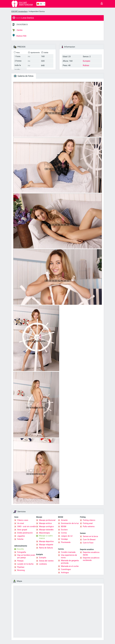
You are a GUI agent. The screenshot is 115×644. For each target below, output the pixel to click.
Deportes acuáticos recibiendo (91, 559)
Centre (18, 30)
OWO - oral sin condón (27, 526)
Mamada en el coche (70, 566)
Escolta (20, 549)
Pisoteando (66, 542)
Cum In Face (88, 543)
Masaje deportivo (46, 541)
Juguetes (21, 536)
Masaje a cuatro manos (46, 537)
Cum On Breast (89, 540)
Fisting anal (88, 523)
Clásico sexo (23, 520)
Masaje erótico (45, 523)
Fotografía (22, 552)
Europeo (87, 61)
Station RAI (19, 35)
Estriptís (43, 558)
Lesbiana (43, 564)
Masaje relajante (46, 545)
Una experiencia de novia (69, 556)
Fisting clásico (89, 520)
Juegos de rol (67, 536)
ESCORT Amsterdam (19, 11)
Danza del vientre (46, 561)
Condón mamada (68, 552)
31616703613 (22, 25)
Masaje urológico (46, 526)
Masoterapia (44, 533)
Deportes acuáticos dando (91, 554)
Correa (64, 533)
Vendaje (64, 539)
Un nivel (21, 523)
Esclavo (64, 530)
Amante (64, 520)
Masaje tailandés (46, 530)
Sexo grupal (22, 530)
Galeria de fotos (24, 76)
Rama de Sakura (46, 548)
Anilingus (65, 573)
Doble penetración (25, 533)
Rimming (21, 570)
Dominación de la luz (70, 523)
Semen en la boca (90, 536)
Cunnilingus (66, 569)
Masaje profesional (47, 520)
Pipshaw (21, 567)
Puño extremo (89, 526)
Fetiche (20, 539)
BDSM (64, 526)
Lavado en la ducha (25, 564)
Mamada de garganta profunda (70, 562)
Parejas (20, 561)
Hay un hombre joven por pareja (26, 556)
